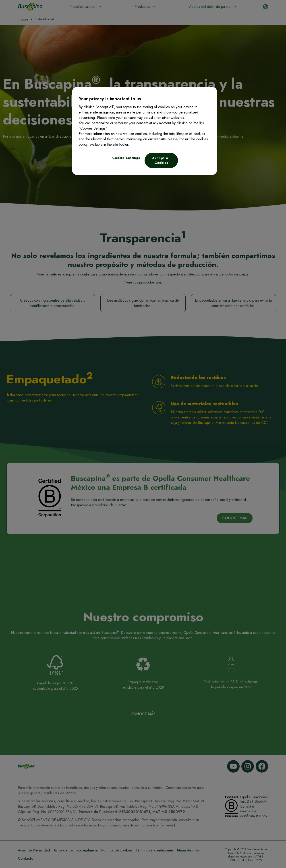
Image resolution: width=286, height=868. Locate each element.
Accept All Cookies (161, 160)
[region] (145, 131)
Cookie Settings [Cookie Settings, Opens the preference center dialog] (126, 158)
